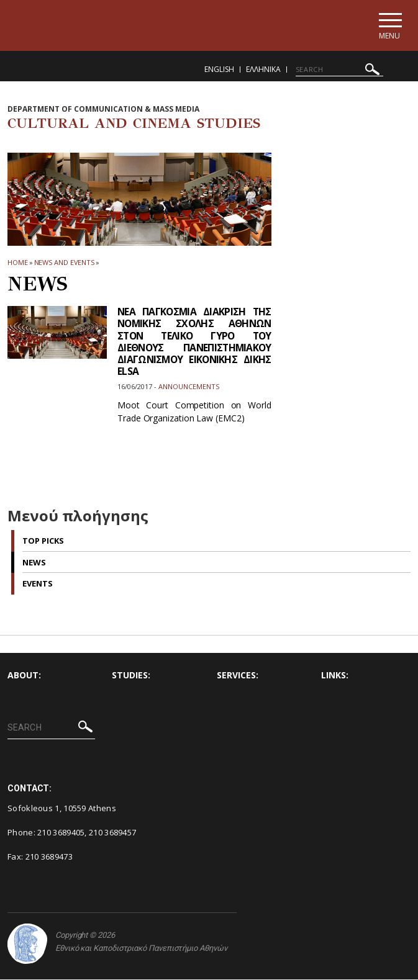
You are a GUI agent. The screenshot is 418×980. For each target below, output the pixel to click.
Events (38, 584)
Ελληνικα (263, 70)
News (34, 563)
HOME (18, 263)
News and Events (65, 263)
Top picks (43, 541)
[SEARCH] (339, 70)
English (219, 70)
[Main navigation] (389, 26)
